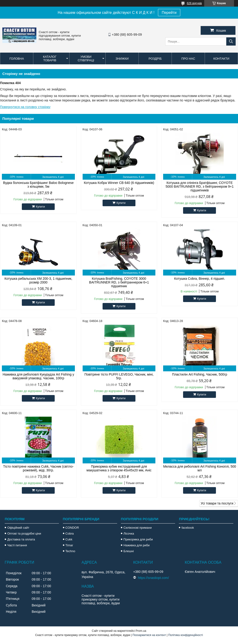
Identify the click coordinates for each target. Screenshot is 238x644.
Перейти (169, 13)
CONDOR (72, 528)
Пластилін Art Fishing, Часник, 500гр (200, 374)
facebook (188, 528)
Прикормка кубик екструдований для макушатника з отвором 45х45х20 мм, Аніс (119, 468)
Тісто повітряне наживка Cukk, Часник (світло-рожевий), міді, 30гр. (38, 468)
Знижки (122, 59)
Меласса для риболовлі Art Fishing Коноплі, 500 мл (200, 468)
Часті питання (17, 545)
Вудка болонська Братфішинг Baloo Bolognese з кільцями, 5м (38, 185)
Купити (40, 207)
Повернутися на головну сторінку (25, 107)
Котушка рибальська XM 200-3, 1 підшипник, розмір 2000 (38, 280)
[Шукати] (231, 41)
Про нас (188, 59)
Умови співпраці (86, 58)
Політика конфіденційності (186, 635)
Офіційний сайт (18, 528)
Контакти (221, 59)
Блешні (129, 551)
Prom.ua (141, 631)
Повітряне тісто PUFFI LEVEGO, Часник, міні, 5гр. (119, 376)
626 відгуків (194, 3)
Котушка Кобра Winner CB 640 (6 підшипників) (119, 183)
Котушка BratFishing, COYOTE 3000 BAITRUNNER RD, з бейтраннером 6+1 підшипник (119, 282)
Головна (17, 59)
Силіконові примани (138, 528)
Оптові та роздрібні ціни (24, 533)
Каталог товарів (50, 58)
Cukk (69, 539)
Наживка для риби (136, 545)
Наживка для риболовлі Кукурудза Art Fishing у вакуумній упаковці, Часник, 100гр (38, 376)
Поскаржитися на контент (149, 635)
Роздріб (155, 59)
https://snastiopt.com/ (153, 578)
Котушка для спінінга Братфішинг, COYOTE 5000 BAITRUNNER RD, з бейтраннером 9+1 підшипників (200, 186)
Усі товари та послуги (217, 503)
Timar (69, 545)
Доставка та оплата (21, 539)
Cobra (70, 533)
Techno (70, 551)
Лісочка (129, 533)
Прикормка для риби (138, 539)
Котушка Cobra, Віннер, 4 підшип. (200, 279)
